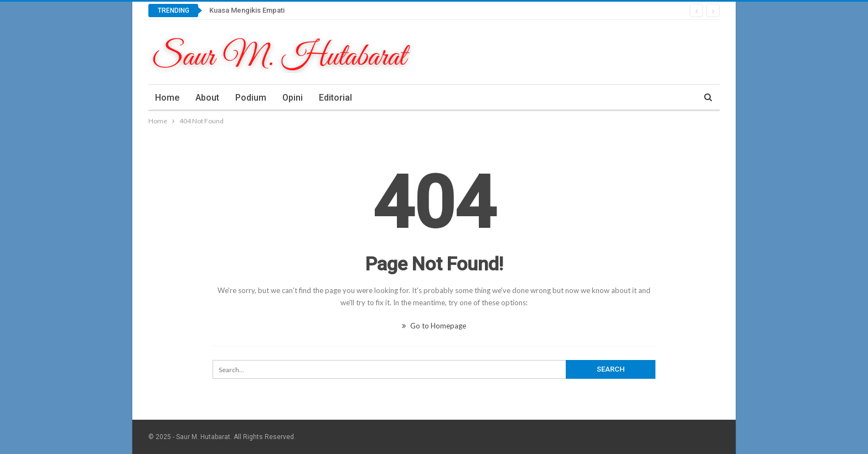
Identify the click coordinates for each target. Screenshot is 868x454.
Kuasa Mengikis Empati (247, 10)
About (207, 98)
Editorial (335, 98)
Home (167, 98)
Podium (251, 98)
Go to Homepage (434, 326)
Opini (293, 98)
